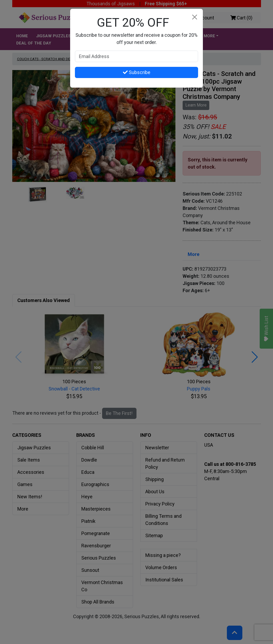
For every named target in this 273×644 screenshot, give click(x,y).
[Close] (194, 17)
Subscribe (137, 72)
